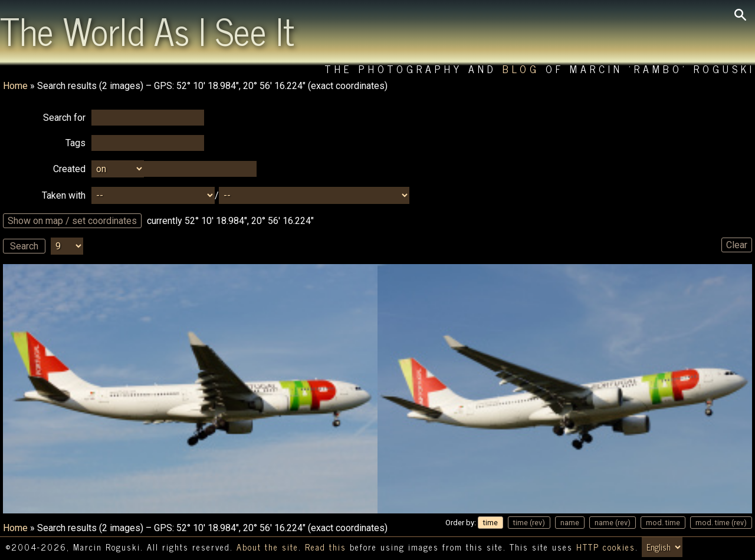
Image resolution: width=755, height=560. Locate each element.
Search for (64, 118)
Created (69, 169)
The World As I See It (147, 30)
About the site (267, 547)
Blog (521, 69)
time (490, 523)
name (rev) (613, 523)
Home (15, 86)
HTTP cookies (606, 547)
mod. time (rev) (721, 523)
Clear (737, 245)
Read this (326, 547)
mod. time (663, 523)
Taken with (64, 195)
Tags (75, 143)
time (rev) (529, 523)
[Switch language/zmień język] (662, 547)
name (570, 523)
